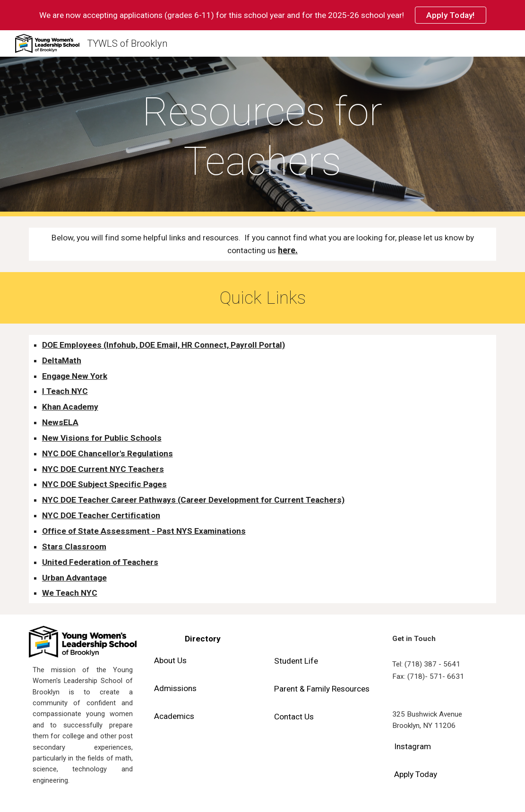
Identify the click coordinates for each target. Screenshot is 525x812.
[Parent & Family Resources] (322, 689)
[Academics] (174, 716)
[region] (262, 15)
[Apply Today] (416, 774)
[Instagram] (413, 747)
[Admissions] (175, 688)
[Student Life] (296, 661)
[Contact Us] (294, 717)
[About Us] (170, 661)
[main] (262, 137)
